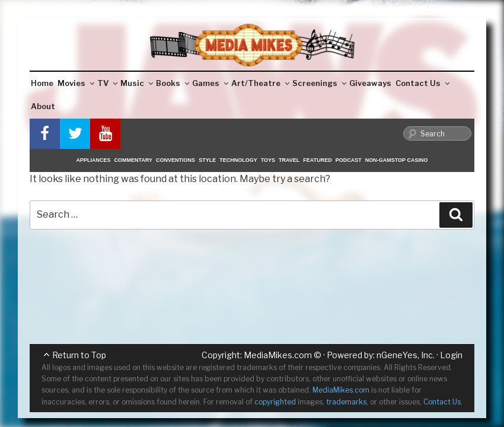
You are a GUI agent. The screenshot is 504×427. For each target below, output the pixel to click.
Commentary (134, 160)
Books (173, 83)
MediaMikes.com (278, 355)
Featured (317, 160)
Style (207, 160)
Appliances (94, 160)
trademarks (346, 402)
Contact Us (422, 83)
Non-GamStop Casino (397, 160)
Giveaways (370, 83)
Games (210, 83)
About (43, 106)
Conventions (176, 160)
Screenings (319, 83)
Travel (289, 160)
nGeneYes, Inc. (406, 355)
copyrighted (275, 402)
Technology (238, 160)
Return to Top (79, 355)
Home (42, 83)
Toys (268, 160)
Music (137, 83)
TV (107, 83)
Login (451, 355)
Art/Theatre (260, 83)
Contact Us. (443, 402)
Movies (76, 83)
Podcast (349, 160)
